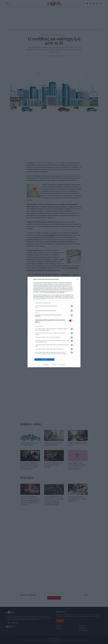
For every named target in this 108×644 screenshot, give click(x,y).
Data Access (54, 365)
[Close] (78, 279)
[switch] (71, 306)
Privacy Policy (62, 365)
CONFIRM (45, 359)
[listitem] (54, 303)
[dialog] (54, 322)
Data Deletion (46, 365)
